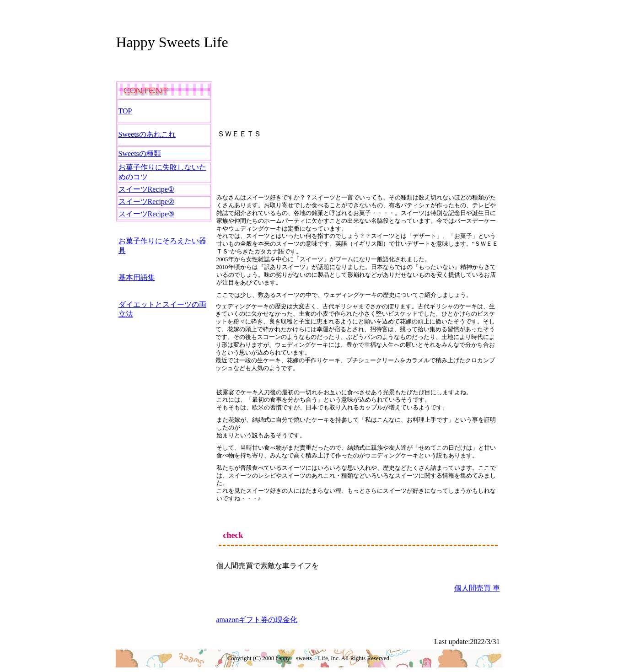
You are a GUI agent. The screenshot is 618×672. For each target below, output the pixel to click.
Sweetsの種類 (140, 153)
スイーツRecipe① (146, 189)
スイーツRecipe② (146, 202)
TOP (125, 111)
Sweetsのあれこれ (147, 134)
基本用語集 (137, 277)
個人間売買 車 (477, 588)
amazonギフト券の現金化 (257, 620)
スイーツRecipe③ (146, 214)
